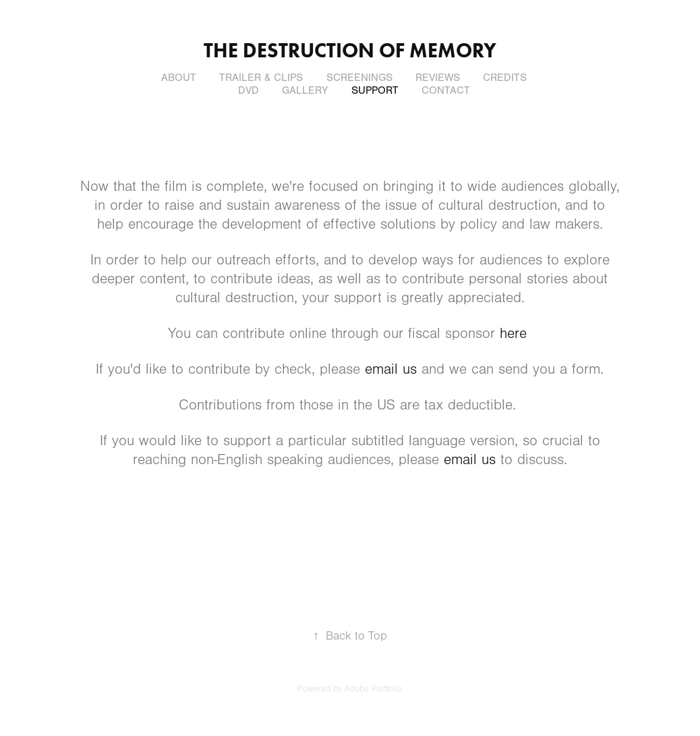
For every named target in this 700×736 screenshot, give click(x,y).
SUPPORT (375, 90)
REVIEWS (438, 78)
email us (391, 369)
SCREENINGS (359, 78)
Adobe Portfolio (373, 689)
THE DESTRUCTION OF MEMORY (350, 50)
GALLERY (305, 90)
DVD (249, 90)
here (513, 334)
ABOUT (179, 78)
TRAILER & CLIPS (261, 78)
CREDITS (505, 78)
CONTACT (446, 90)
